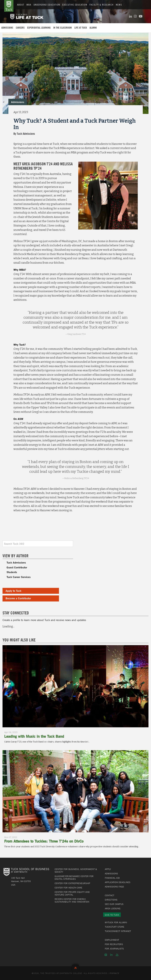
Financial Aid (112, 878)
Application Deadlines (118, 882)
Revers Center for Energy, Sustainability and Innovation (72, 900)
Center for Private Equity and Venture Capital (72, 893)
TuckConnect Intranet (118, 931)
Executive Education (75, 5)
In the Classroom (62, 28)
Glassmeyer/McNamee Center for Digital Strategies (74, 878)
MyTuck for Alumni (116, 922)
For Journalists (114, 949)
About (21, 5)
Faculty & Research (102, 5)
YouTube (117, 955)
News (119, 5)
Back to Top (75, 967)
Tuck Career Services (19, 577)
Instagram (106, 955)
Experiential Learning (39, 28)
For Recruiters (114, 944)
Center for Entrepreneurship (72, 883)
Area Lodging (113, 908)
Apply (108, 869)
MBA (29, 5)
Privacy (114, 973)
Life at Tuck (81, 28)
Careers (20, 28)
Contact (110, 895)
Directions (111, 900)
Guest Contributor (17, 567)
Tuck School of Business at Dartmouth (9, 6)
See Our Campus (114, 904)
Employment (112, 940)
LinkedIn (111, 955)
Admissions (7, 28)
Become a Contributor (18, 598)
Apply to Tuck (13, 591)
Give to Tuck (112, 915)
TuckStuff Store (115, 927)
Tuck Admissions (16, 562)
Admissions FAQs (114, 887)
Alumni (93, 28)
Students (12, 572)
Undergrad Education (47, 5)
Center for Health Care (68, 888)
